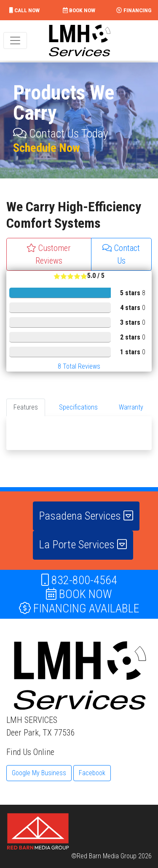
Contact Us (121, 254)
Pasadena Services (86, 516)
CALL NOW (24, 10)
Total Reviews (79, 366)
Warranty (131, 407)
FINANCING (134, 10)
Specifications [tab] (78, 407)
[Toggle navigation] (15, 40)
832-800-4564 (79, 580)
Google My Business (39, 773)
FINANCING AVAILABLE (79, 608)
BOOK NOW (79, 10)
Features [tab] (26, 407)
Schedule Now (47, 148)
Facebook (92, 773)
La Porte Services (83, 545)
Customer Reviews (49, 254)
